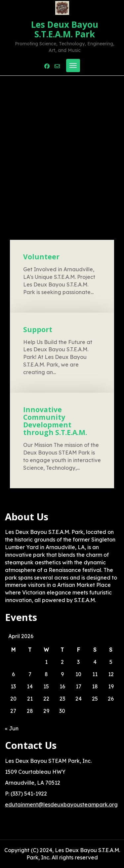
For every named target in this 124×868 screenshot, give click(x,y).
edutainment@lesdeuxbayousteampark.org (61, 804)
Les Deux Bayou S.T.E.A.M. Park (65, 29)
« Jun (12, 728)
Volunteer (41, 257)
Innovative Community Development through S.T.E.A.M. (55, 421)
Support (38, 329)
